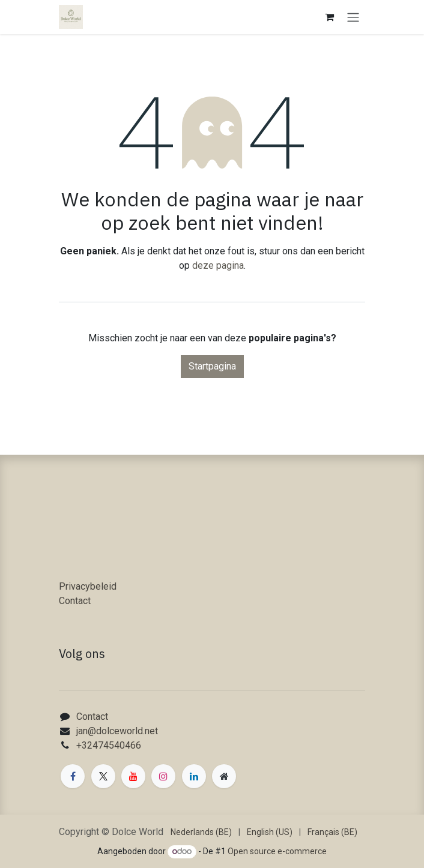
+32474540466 (109, 745)
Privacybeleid (88, 586)
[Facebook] (73, 776)
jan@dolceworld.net (117, 731)
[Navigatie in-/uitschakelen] (353, 17)
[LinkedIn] (194, 776)
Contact (75, 601)
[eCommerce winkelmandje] (329, 17)
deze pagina (218, 265)
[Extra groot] (224, 776)
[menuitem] (201, 832)
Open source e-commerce (277, 851)
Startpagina (212, 366)
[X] (103, 776)
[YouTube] (133, 776)
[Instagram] (163, 776)
